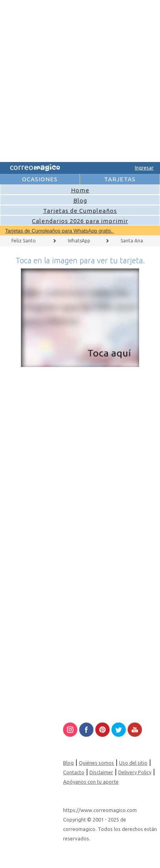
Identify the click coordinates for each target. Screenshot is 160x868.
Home (80, 190)
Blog (80, 200)
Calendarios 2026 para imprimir (80, 221)
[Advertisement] (79, 80)
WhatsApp (79, 241)
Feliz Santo (24, 241)
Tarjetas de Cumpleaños (80, 211)
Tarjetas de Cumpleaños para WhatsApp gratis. (60, 231)
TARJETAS (120, 179)
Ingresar (144, 168)
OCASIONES (40, 179)
